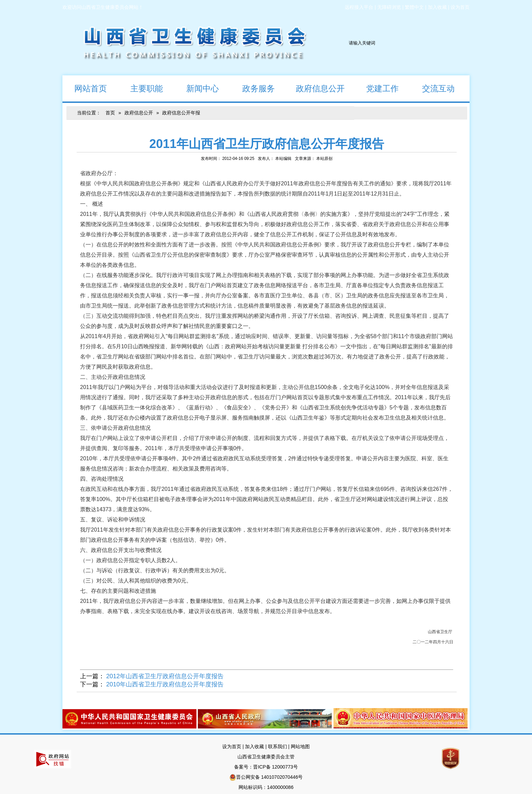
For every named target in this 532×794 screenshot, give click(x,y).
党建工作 (376, 88)
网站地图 (300, 746)
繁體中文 (414, 7)
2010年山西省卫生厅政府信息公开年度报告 (165, 684)
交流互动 (432, 88)
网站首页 (85, 88)
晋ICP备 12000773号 (275, 767)
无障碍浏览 (389, 7)
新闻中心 (197, 88)
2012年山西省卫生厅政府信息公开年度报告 (165, 676)
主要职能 (141, 88)
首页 (110, 113)
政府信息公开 (316, 88)
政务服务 (253, 88)
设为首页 (460, 7)
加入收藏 (437, 7)
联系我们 (278, 746)
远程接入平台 (359, 7)
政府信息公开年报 (181, 113)
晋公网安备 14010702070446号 (270, 777)
